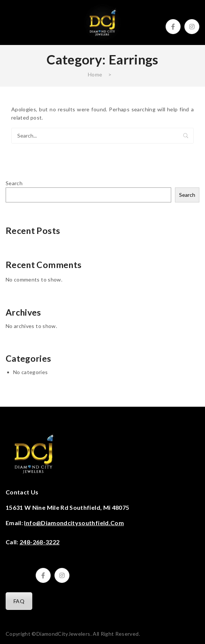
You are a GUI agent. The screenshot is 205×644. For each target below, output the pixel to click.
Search (186, 136)
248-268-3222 (39, 542)
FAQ (19, 601)
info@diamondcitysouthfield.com (74, 523)
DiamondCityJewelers (63, 634)
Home (95, 74)
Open (11, 22)
